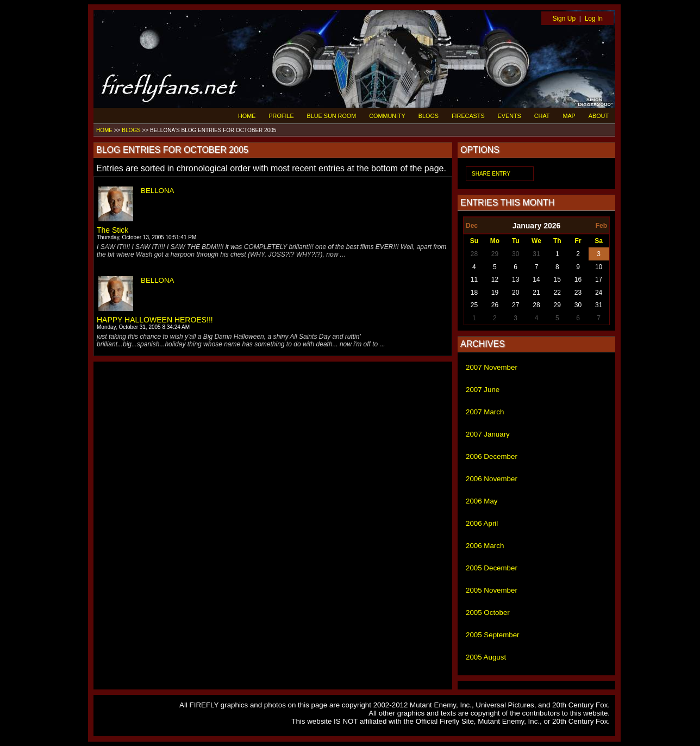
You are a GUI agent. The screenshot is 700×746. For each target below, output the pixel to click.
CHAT (542, 116)
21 (536, 293)
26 (495, 305)
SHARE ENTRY (491, 174)
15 (557, 279)
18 (474, 293)
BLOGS (429, 116)
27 (515, 305)
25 (474, 305)
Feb (601, 226)
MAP (569, 116)
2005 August (486, 657)
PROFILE (281, 116)
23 (578, 293)
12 (495, 279)
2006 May (482, 501)
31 (536, 254)
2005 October (488, 613)
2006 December (492, 456)
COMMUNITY (387, 116)
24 (599, 293)
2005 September (493, 635)
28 (474, 254)
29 (495, 254)
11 (474, 279)
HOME (247, 116)
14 (536, 279)
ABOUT (599, 116)
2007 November (492, 367)
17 (599, 279)
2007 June (483, 390)
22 (557, 293)
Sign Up (564, 18)
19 (495, 293)
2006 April (482, 523)
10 (599, 267)
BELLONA (158, 191)
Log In (594, 18)
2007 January (488, 434)
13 (515, 279)
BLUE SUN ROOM (332, 116)
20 (515, 293)
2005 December (492, 568)
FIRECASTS (468, 116)
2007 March (485, 412)
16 (578, 279)
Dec (472, 226)
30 (515, 254)
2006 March (485, 546)
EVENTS (510, 116)
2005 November (492, 590)
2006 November (492, 479)
